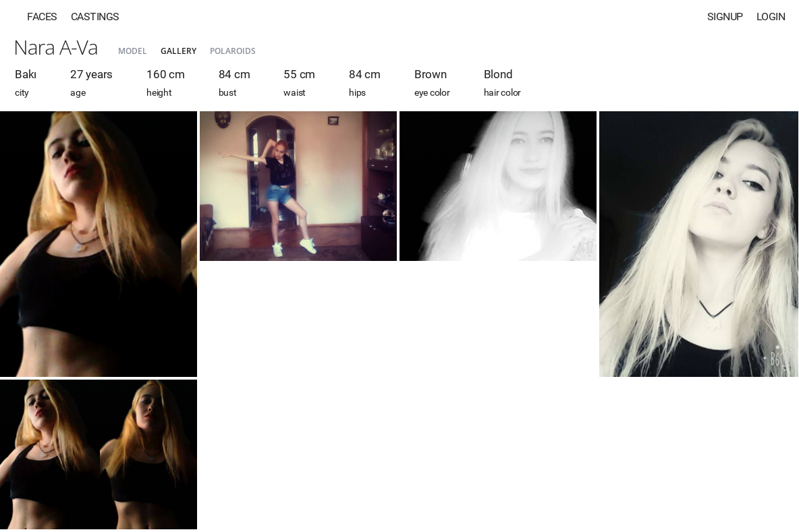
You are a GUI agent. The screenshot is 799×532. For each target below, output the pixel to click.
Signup (725, 17)
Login (771, 17)
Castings (95, 17)
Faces (42, 17)
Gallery (178, 51)
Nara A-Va (56, 47)
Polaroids (233, 51)
